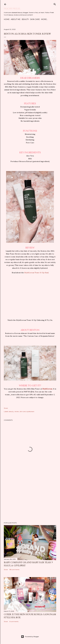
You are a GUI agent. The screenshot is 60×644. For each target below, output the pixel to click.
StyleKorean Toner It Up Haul (36, 273)
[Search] (55, 4)
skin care (23, 411)
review (17, 411)
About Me (16, 19)
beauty (11, 411)
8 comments (14, 621)
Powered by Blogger (30, 637)
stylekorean (30, 411)
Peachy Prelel (12, 9)
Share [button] (6, 408)
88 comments (14, 570)
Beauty (25, 19)
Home (7, 19)
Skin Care (35, 19)
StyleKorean (47, 389)
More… (44, 19)
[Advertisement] (30, 499)
